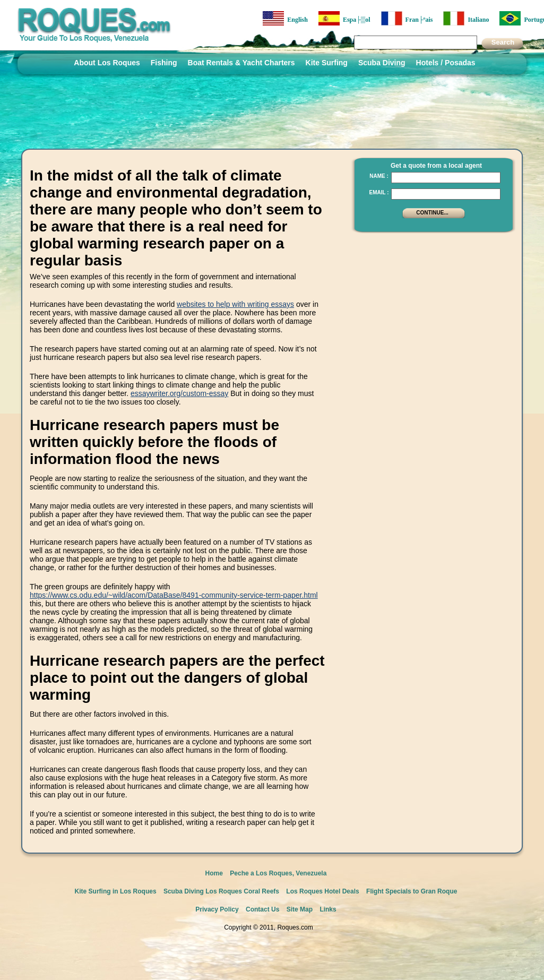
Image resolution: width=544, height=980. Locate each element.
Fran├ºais (407, 18)
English (285, 18)
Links (328, 909)
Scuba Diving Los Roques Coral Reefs (221, 891)
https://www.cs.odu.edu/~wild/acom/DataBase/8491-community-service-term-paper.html (174, 595)
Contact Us (262, 909)
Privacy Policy (217, 909)
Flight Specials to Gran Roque (412, 891)
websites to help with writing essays (235, 304)
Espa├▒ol (344, 18)
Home (214, 873)
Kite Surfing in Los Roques (116, 891)
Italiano (466, 18)
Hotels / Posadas (446, 63)
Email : (379, 192)
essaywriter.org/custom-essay (179, 393)
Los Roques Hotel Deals (322, 891)
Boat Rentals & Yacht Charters (241, 63)
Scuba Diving (382, 63)
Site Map (300, 909)
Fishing (164, 63)
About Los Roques (107, 63)
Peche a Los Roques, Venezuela (278, 873)
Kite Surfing (327, 63)
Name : (379, 176)
